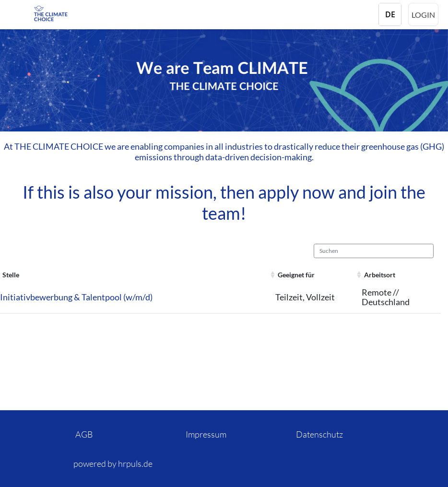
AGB (84, 434)
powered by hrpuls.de (113, 463)
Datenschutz (319, 434)
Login (423, 15)
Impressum (206, 434)
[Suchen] (374, 251)
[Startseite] (72, 13)
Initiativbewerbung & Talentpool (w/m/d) (76, 297)
